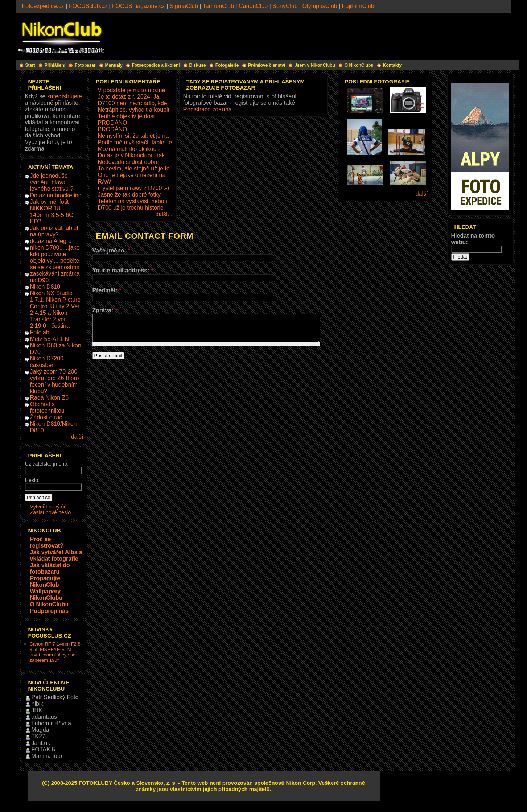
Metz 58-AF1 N (50, 339)
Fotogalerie (227, 65)
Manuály (114, 65)
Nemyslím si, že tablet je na (133, 136)
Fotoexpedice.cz (43, 6)
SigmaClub (184, 6)
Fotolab (40, 332)
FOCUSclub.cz (88, 6)
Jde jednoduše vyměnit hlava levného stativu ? (52, 182)
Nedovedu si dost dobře (129, 162)
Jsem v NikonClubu (315, 65)
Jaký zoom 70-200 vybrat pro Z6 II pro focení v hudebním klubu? (55, 381)
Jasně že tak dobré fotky (129, 195)
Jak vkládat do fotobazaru (50, 568)
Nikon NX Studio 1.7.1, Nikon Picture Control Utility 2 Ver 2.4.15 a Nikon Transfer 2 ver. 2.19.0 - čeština (55, 310)
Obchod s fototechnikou (47, 407)
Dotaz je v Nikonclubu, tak (131, 155)
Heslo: (32, 480)
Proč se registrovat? (47, 542)
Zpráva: (105, 310)
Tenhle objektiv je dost (126, 116)
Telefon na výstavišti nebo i (133, 201)
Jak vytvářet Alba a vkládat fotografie (56, 555)
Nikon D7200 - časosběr (49, 362)
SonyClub (285, 6)
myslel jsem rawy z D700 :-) (133, 188)
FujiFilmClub (358, 6)
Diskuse (198, 65)
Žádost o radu (48, 417)
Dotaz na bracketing (56, 195)
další (77, 437)
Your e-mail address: (123, 270)
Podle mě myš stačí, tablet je (135, 142)
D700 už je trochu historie (131, 208)
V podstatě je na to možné (132, 90)
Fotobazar (85, 65)
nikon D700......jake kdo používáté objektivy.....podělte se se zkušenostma (55, 257)
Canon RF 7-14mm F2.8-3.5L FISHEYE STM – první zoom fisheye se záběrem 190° (56, 652)
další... (164, 214)
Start (30, 65)
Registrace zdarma (207, 109)
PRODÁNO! (113, 123)
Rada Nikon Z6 (50, 398)
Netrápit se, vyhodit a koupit (134, 110)
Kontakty (392, 65)
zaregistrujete (65, 96)
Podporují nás (50, 611)
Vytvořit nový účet (51, 507)
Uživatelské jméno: (47, 464)
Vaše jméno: (111, 250)
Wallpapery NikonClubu (46, 595)
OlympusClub (320, 6)
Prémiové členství (267, 65)
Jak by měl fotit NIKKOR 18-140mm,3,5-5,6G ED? (52, 212)
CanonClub (253, 6)
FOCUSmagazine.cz (139, 6)
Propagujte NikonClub (45, 582)
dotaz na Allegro (51, 241)
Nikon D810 (45, 287)
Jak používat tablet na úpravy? (54, 231)
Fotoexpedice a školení (156, 65)
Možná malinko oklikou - (129, 149)
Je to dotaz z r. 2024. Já (129, 97)
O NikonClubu (359, 65)
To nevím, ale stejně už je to (134, 168)
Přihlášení (55, 65)
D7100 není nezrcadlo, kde (133, 103)
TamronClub (218, 6)
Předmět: (107, 290)
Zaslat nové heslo (51, 512)
